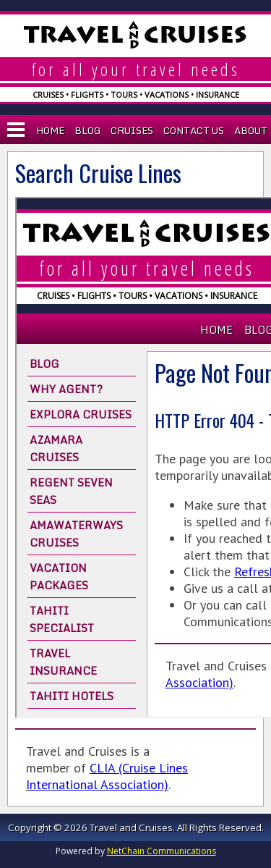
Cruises (132, 130)
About (251, 130)
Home (50, 130)
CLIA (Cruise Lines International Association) (107, 776)
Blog (87, 130)
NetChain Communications (162, 851)
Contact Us (194, 130)
